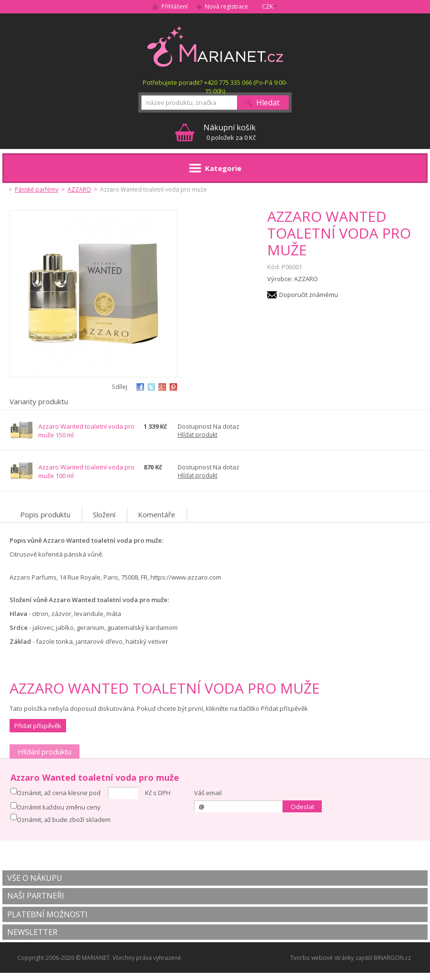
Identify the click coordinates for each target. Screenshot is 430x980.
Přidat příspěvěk (38, 726)
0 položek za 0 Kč (230, 132)
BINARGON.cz (392, 958)
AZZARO (79, 189)
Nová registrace (226, 6)
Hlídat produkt (198, 435)
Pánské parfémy (37, 189)
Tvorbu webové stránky (322, 958)
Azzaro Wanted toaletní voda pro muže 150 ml (86, 431)
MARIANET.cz (215, 46)
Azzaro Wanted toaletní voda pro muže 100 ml (86, 471)
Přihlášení (175, 6)
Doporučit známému (309, 295)
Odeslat (302, 807)
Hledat (268, 103)
